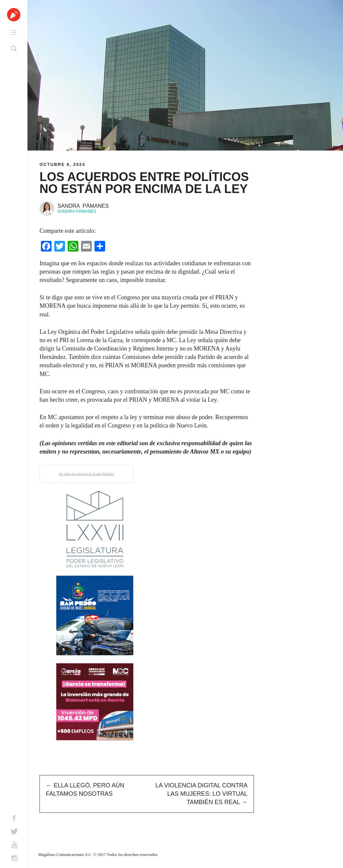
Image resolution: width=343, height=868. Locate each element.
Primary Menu (13, 32)
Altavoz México (14, 15)
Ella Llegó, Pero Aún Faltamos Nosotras (85, 790)
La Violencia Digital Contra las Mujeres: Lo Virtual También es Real (201, 794)
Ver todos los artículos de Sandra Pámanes (86, 474)
